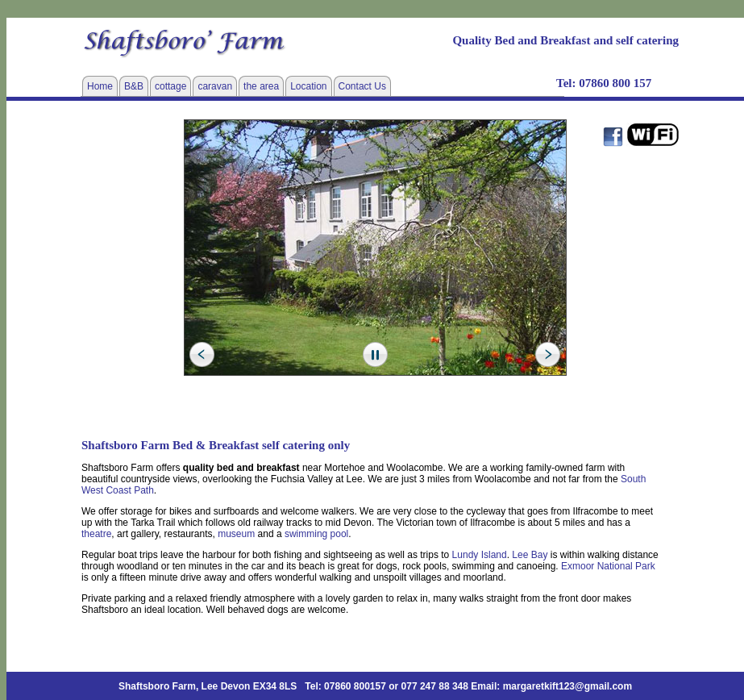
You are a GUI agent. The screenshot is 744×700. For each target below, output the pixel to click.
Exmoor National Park (608, 566)
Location (308, 86)
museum (236, 534)
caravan (215, 86)
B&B (134, 86)
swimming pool (316, 534)
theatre (96, 534)
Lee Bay (530, 555)
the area (261, 86)
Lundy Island (480, 555)
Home (100, 86)
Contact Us (362, 86)
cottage (170, 86)
